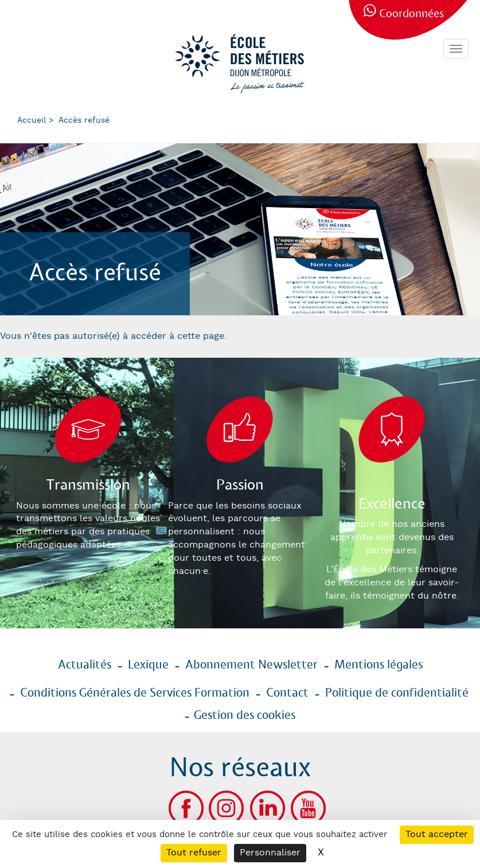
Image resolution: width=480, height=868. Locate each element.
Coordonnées (411, 14)
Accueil (32, 120)
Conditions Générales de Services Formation (135, 693)
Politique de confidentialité (397, 693)
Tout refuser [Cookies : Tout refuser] (194, 853)
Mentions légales (378, 665)
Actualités (85, 665)
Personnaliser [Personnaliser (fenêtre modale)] (270, 853)
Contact (287, 693)
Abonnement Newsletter (251, 665)
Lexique (148, 665)
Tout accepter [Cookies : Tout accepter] (437, 834)
